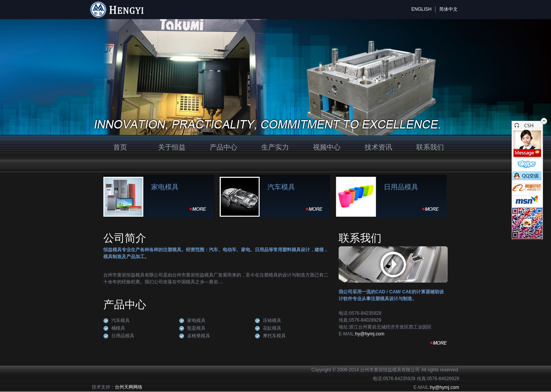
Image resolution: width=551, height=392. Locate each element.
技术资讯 (378, 147)
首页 (120, 147)
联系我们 (430, 147)
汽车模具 (281, 187)
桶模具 (118, 328)
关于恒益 (172, 147)
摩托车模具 (274, 336)
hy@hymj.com (370, 334)
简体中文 (448, 9)
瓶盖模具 (196, 328)
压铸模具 (272, 320)
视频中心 (327, 147)
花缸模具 (272, 328)
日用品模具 (401, 187)
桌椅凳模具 (199, 336)
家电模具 (165, 187)
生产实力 (275, 147)
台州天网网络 (129, 387)
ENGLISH (421, 9)
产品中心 (223, 147)
